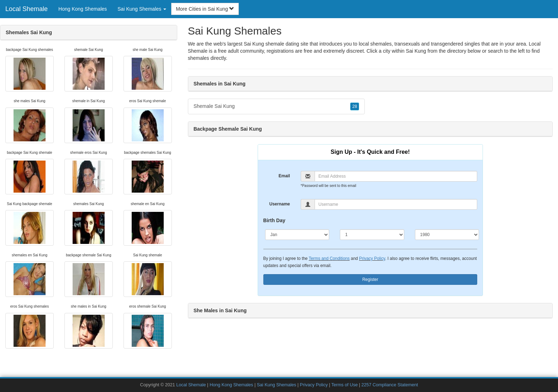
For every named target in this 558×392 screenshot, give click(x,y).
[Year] (447, 235)
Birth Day (274, 220)
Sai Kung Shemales (277, 385)
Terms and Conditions (329, 258)
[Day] (372, 235)
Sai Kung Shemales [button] (142, 9)
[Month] (297, 235)
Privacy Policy (372, 258)
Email (284, 176)
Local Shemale (27, 9)
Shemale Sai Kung (277, 106)
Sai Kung (416, 51)
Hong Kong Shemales (83, 9)
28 (355, 106)
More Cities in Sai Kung (205, 9)
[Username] (396, 204)
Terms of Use (344, 385)
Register (370, 279)
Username (280, 204)
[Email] (396, 176)
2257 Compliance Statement (390, 385)
